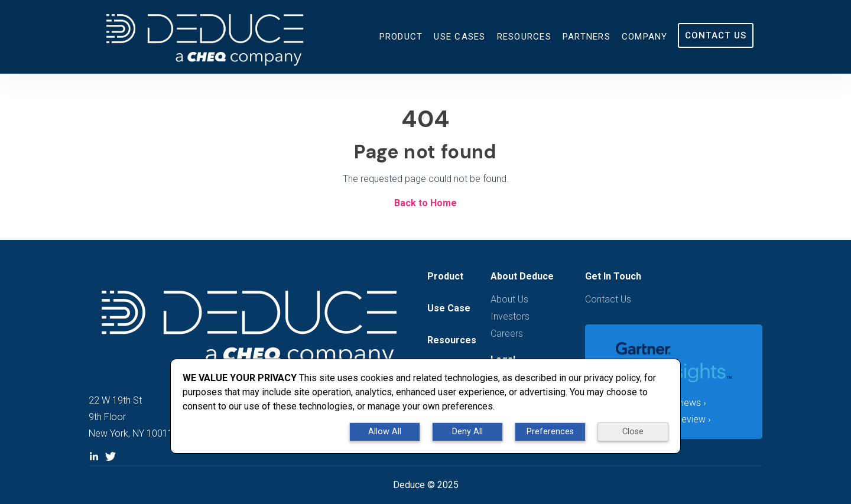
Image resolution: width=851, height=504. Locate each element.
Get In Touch (613, 276)
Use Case (449, 308)
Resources (524, 37)
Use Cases (459, 37)
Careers (507, 334)
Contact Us (716, 35)
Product (401, 37)
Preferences (550, 432)
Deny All (467, 432)
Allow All (385, 432)
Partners (587, 37)
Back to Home (425, 203)
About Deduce (522, 276)
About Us (509, 299)
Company (645, 37)
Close (633, 432)
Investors (510, 316)
